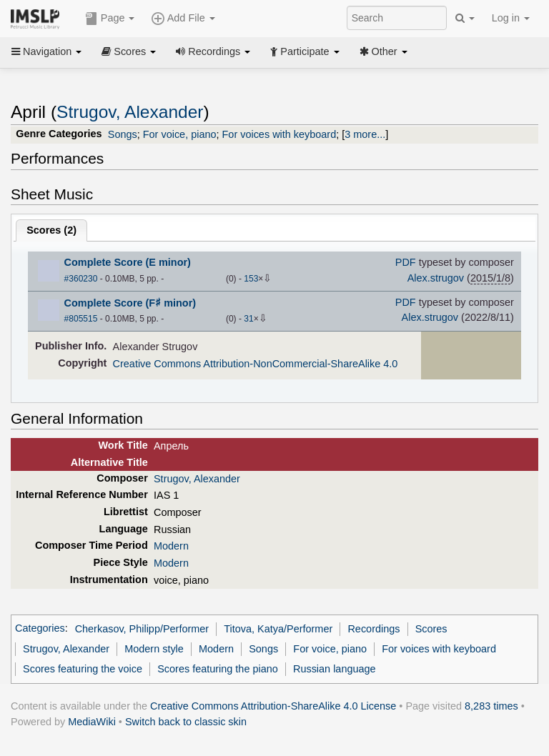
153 (251, 279)
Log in (511, 18)
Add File (183, 19)
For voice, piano (180, 134)
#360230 (81, 279)
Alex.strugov (436, 278)
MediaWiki (92, 722)
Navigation (46, 51)
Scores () (51, 230)
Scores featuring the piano (218, 669)
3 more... (365, 134)
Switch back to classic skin (186, 722)
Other (384, 51)
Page (110, 19)
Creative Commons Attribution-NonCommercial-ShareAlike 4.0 (256, 364)
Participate (305, 51)
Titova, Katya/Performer (278, 629)
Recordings (213, 51)
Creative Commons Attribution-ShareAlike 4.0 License (273, 706)
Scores (129, 51)
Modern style (154, 649)
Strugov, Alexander (130, 112)
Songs (123, 134)
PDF (406, 262)
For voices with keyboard (280, 134)
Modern (171, 546)
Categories (40, 629)
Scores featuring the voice (83, 669)
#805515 (81, 319)
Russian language (335, 669)
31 (248, 319)
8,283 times (491, 706)
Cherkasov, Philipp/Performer (142, 629)
